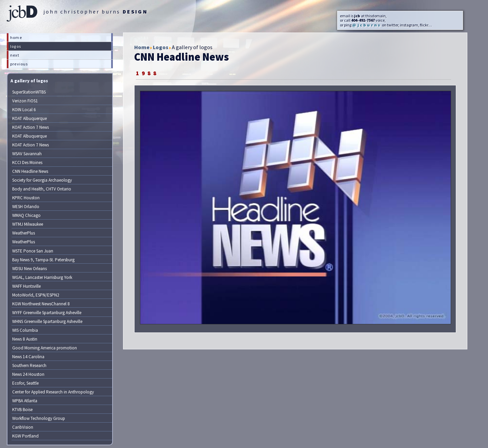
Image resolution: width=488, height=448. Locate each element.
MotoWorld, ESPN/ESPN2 (36, 295)
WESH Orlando (26, 207)
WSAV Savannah (27, 154)
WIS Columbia (25, 330)
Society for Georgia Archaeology (42, 180)
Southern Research (29, 365)
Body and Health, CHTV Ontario (42, 189)
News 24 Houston (28, 374)
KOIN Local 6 (24, 110)
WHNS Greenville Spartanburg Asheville (47, 321)
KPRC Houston (26, 198)
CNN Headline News (30, 171)
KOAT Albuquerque (29, 118)
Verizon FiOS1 (25, 101)
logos (16, 46)
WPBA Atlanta (25, 401)
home (16, 37)
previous (19, 64)
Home (142, 47)
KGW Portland (25, 436)
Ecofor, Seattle (25, 383)
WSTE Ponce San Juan (33, 251)
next (15, 55)
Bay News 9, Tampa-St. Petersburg (43, 260)
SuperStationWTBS (29, 92)
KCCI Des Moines (27, 162)
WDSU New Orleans (29, 269)
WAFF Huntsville (26, 286)
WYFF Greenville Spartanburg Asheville (47, 313)
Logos (161, 47)
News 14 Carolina (28, 357)
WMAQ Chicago (26, 215)
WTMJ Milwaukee (28, 224)
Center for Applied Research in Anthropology (53, 392)
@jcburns (367, 25)
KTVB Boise (22, 410)
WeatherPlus (24, 233)
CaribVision (23, 427)
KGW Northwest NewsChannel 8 (41, 304)
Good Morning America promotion (45, 348)
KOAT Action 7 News (30, 127)
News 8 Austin (25, 339)
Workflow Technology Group (39, 418)
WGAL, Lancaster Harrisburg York (42, 277)
